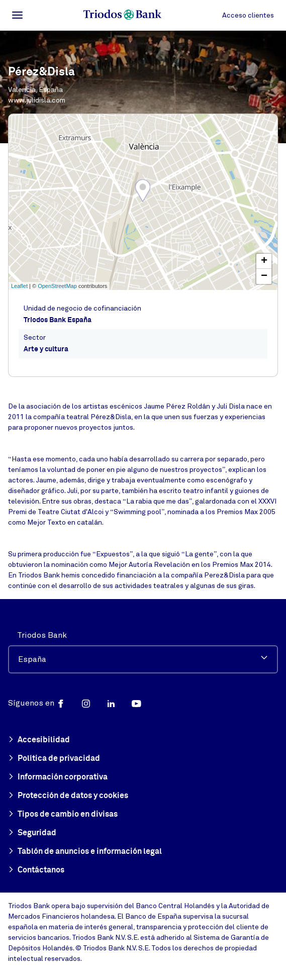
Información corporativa (58, 777)
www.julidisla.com (37, 100)
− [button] (264, 276)
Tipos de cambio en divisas (63, 815)
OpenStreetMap (57, 286)
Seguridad (32, 833)
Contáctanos (36, 870)
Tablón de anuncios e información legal (85, 852)
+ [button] (264, 261)
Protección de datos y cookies (68, 796)
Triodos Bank (42, 635)
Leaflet (19, 286)
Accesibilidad (39, 740)
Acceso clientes (248, 15)
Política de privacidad (54, 759)
